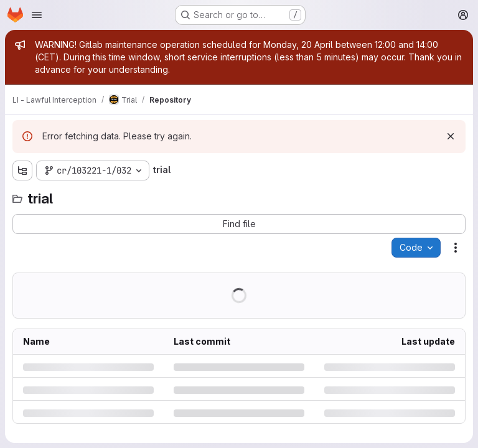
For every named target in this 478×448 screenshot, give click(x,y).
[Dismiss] (451, 136)
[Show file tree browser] (22, 170)
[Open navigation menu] (37, 15)
